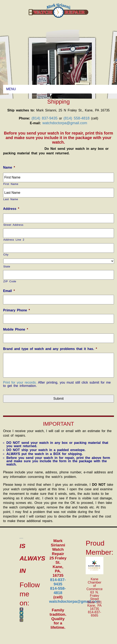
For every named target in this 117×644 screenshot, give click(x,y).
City (6, 255)
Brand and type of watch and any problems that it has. (50, 349)
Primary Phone (16, 310)
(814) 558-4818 (76, 118)
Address (11, 209)
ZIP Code (10, 281)
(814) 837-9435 (44, 118)
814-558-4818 (58, 591)
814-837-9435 (58, 582)
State (7, 266)
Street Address (13, 225)
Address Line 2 (14, 240)
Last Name (11, 199)
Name (9, 167)
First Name (11, 184)
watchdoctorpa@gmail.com (65, 123)
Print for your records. (20, 382)
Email (9, 291)
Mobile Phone (16, 329)
